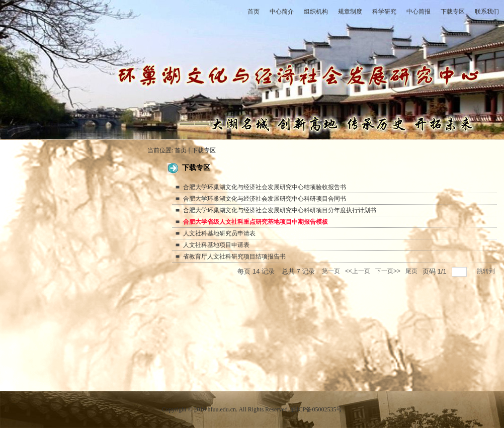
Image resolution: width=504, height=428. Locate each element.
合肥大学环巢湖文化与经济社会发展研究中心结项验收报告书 (265, 187)
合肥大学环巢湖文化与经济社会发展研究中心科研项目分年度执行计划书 (280, 210)
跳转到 (487, 271)
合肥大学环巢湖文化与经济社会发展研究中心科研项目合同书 (265, 199)
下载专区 (204, 150)
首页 (181, 150)
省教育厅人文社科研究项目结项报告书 (234, 256)
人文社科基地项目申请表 (216, 245)
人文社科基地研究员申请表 (219, 233)
